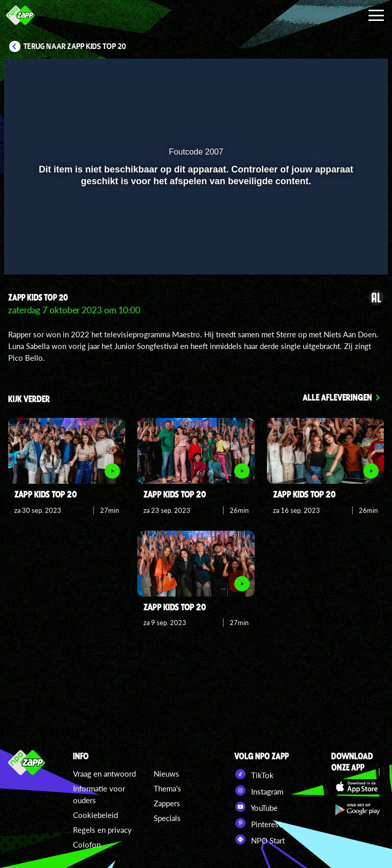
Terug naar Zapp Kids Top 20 (75, 46)
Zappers (167, 803)
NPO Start (260, 839)
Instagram (259, 790)
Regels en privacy (102, 830)
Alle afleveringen (337, 397)
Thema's (167, 788)
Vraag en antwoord (104, 774)
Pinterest (258, 823)
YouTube (256, 807)
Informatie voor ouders (99, 794)
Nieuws (166, 774)
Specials (167, 818)
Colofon (87, 845)
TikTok (254, 774)
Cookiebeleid (95, 815)
